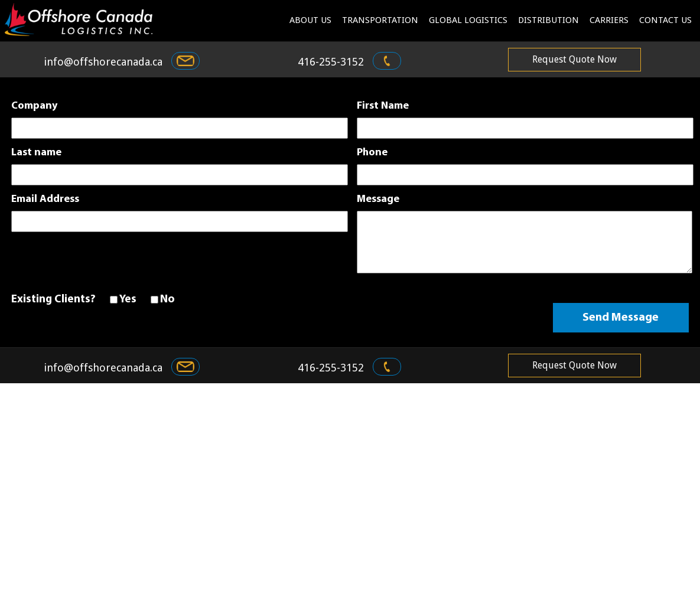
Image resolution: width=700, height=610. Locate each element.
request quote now (574, 59)
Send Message (621, 318)
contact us (665, 20)
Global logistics (468, 20)
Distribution (548, 20)
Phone (372, 153)
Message (378, 200)
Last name (36, 153)
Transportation (380, 20)
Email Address (45, 200)
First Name (383, 106)
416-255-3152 (346, 62)
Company (34, 106)
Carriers (609, 20)
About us (310, 20)
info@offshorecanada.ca (119, 62)
